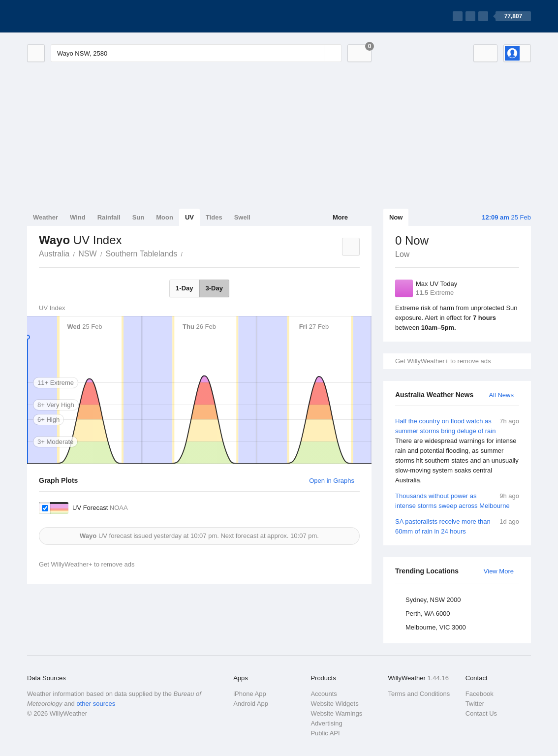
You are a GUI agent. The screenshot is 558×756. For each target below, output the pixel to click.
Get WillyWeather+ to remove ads (443, 361)
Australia (54, 254)
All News (501, 395)
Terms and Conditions (419, 694)
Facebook (480, 694)
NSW (87, 254)
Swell (242, 217)
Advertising (326, 723)
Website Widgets (334, 704)
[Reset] (315, 53)
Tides (214, 217)
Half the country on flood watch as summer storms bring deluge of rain (457, 451)
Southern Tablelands (142, 254)
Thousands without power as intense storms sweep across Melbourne (457, 500)
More (340, 217)
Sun (139, 217)
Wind (78, 217)
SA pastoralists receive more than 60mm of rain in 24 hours (457, 526)
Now (396, 217)
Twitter (475, 704)
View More (499, 571)
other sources (96, 704)
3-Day (214, 288)
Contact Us (481, 713)
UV (189, 217)
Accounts (324, 694)
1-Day (184, 288)
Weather (46, 217)
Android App (251, 704)
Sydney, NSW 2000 (433, 600)
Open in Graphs (332, 481)
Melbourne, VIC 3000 (436, 627)
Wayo (188, 253)
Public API (325, 733)
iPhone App (250, 694)
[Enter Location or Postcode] (196, 53)
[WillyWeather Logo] (73, 16)
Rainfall (109, 217)
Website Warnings (336, 713)
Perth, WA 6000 (428, 614)
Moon (165, 217)
